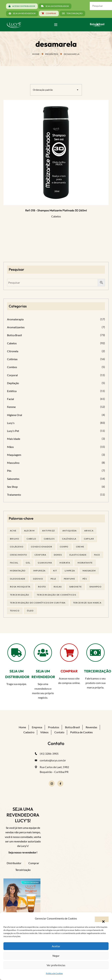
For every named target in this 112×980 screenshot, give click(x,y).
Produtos (52, 54)
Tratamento (14, 495)
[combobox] (56, 90)
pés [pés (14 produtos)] (85, 579)
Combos (12, 367)
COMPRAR (69, 671)
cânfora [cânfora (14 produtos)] (40, 555)
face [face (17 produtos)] (97, 555)
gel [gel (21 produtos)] (28, 563)
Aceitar (56, 946)
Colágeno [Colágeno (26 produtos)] (17, 547)
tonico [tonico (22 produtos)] (15, 611)
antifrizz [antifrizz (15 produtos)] (48, 531)
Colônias (12, 359)
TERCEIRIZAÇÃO (98, 671)
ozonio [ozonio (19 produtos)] (38, 579)
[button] (102, 919)
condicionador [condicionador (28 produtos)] (42, 547)
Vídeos (44, 732)
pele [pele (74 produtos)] (53, 579)
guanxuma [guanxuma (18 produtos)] (45, 563)
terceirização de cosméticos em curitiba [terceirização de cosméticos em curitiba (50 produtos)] (38, 603)
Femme (11, 407)
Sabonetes (13, 479)
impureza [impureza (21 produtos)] (39, 571)
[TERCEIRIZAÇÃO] (95, 653)
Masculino (13, 463)
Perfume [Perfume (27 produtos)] (70, 579)
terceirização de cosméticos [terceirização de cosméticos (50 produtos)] (56, 595)
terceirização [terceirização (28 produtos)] (20, 595)
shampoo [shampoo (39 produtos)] (96, 587)
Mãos (10, 447)
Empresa (37, 727)
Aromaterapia (15, 319)
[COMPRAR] (69, 653)
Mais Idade (14, 439)
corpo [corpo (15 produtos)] (64, 547)
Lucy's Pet (13, 431)
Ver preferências (56, 965)
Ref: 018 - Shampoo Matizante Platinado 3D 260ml (56, 210)
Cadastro (29, 732)
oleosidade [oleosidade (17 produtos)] (18, 579)
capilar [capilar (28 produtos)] (89, 539)
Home (36, 54)
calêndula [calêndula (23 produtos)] (69, 539)
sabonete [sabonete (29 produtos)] (76, 587)
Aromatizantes (16, 327)
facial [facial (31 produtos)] (14, 563)
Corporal (12, 375)
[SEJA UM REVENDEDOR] (43, 653)
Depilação (13, 383)
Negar (56, 956)
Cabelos (56, 216)
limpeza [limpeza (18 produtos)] (70, 571)
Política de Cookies (54, 973)
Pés (9, 471)
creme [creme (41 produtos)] (80, 547)
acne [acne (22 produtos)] (13, 531)
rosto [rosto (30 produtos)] (42, 587)
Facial (10, 399)
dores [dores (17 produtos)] (58, 555)
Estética (12, 391)
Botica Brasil (14, 335)
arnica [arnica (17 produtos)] (89, 531)
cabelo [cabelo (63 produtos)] (31, 539)
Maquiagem (14, 455)
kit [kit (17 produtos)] (55, 571)
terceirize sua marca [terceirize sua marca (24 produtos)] (87, 603)
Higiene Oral (15, 415)
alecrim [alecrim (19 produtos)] (29, 531)
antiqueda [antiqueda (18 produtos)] (70, 531)
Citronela (13, 351)
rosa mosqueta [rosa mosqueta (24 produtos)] (20, 587)
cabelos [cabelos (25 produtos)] (49, 539)
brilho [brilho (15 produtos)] (15, 539)
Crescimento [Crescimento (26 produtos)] (18, 555)
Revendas (91, 727)
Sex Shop (12, 487)
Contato (59, 732)
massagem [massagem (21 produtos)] (89, 571)
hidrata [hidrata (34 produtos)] (65, 563)
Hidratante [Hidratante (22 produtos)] (85, 563)
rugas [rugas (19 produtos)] (58, 587)
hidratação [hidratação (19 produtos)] (18, 571)
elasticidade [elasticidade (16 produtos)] (78, 555)
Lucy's (11, 423)
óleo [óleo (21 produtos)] (30, 611)
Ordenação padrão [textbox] (43, 90)
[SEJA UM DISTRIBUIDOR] (17, 653)
